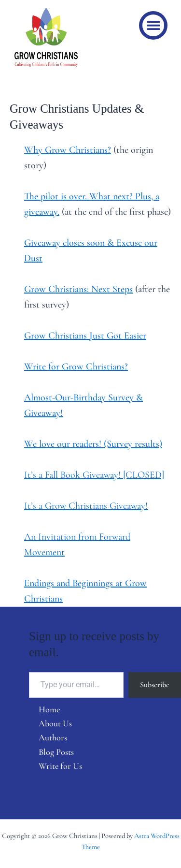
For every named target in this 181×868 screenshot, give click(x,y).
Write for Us (60, 766)
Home (49, 709)
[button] (153, 25)
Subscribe (155, 685)
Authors (53, 737)
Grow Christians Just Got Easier (85, 336)
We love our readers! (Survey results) (93, 444)
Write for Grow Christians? (76, 367)
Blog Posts (56, 752)
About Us (55, 723)
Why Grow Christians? (68, 150)
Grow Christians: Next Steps (78, 289)
